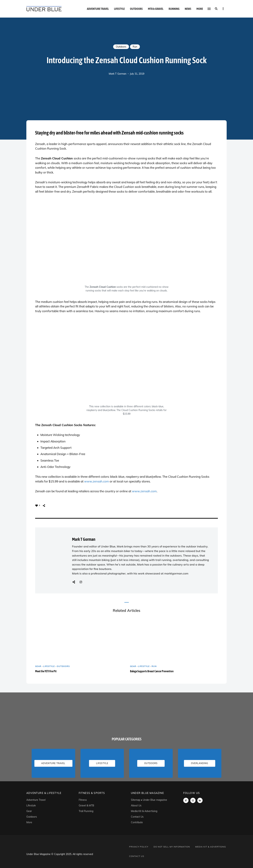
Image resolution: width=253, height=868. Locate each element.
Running (174, 9)
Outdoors (136, 9)
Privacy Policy (139, 847)
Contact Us (137, 817)
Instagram (81, 582)
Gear (38, 666)
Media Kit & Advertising (144, 811)
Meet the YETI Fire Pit (46, 671)
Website (74, 582)
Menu (223, 9)
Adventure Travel (98, 9)
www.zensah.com (97, 481)
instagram (193, 800)
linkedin (200, 800)
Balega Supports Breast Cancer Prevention (152, 671)
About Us (136, 805)
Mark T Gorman (118, 74)
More (200, 9)
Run (135, 47)
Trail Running (86, 811)
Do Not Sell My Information (172, 847)
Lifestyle (119, 9)
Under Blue (108, 546)
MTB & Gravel (156, 9)
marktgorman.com (176, 573)
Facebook (186, 800)
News (188, 9)
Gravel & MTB (86, 805)
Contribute (137, 822)
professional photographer (108, 573)
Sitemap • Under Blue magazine (149, 800)
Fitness (83, 800)
